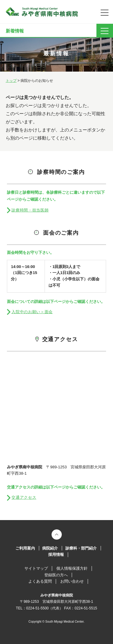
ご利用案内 (25, 548)
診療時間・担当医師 (30, 210)
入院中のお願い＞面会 (32, 312)
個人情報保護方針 (72, 568)
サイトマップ (36, 568)
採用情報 (56, 555)
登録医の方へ (56, 575)
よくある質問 (40, 581)
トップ (11, 81)
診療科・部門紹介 (81, 548)
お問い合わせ (72, 581)
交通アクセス (24, 497)
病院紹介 (50, 548)
